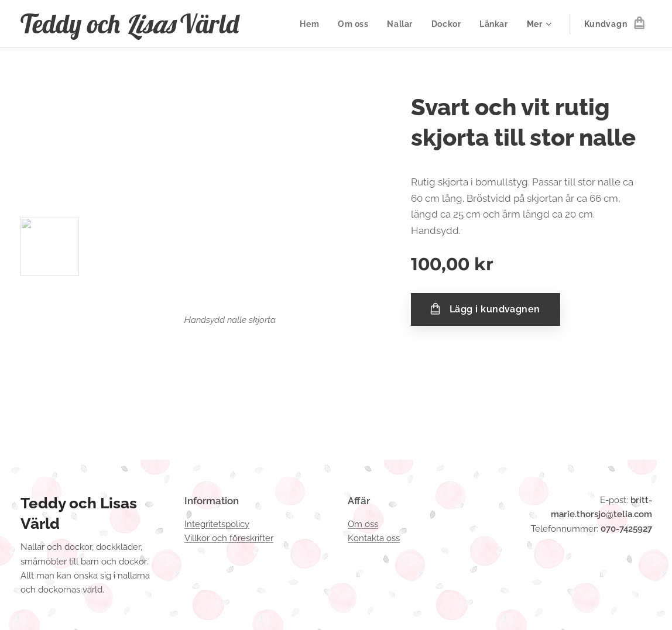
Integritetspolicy (217, 524)
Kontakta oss (374, 538)
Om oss (363, 524)
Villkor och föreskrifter (229, 538)
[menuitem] (311, 24)
